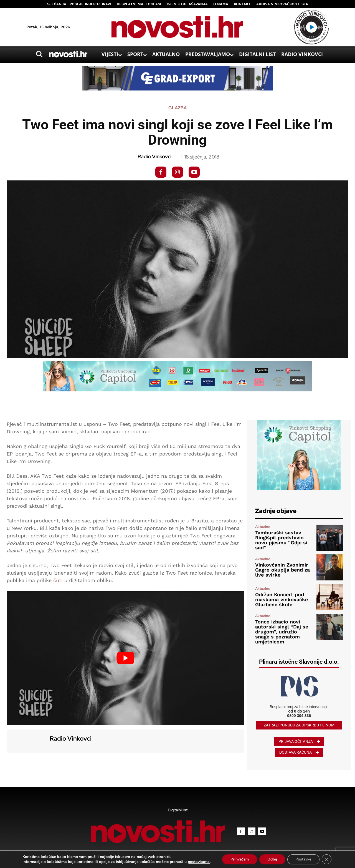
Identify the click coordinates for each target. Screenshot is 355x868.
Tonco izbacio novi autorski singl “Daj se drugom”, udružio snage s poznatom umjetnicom (282, 632)
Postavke (304, 859)
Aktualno (263, 527)
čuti (58, 580)
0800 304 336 (299, 716)
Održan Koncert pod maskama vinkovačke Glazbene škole (282, 599)
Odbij (272, 859)
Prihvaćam (239, 859)
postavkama (197, 862)
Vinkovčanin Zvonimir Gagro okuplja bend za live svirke (282, 570)
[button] (39, 54)
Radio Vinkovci (154, 157)
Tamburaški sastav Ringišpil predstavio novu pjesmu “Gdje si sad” (281, 540)
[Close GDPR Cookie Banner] (328, 859)
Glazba (177, 108)
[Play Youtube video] (125, 658)
